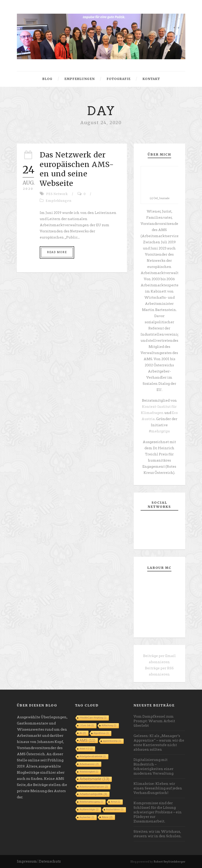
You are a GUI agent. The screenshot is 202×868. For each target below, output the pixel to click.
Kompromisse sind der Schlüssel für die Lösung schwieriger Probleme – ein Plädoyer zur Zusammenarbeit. (158, 812)
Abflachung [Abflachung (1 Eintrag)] (109, 725)
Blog (47, 79)
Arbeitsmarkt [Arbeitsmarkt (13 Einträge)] (94, 779)
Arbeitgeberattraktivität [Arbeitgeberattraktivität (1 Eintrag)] (93, 756)
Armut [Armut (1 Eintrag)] (115, 802)
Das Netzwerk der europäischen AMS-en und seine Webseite (77, 169)
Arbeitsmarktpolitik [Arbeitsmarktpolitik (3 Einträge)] (93, 794)
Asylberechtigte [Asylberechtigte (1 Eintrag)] (89, 810)
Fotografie (119, 79)
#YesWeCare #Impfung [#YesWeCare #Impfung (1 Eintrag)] (93, 718)
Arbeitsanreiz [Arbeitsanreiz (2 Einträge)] (89, 764)
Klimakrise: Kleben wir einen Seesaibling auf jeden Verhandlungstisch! (158, 788)
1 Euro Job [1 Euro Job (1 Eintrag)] (87, 725)
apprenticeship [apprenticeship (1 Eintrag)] (112, 741)
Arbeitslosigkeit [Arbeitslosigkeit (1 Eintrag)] (89, 772)
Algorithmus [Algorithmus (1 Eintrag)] (101, 733)
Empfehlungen (80, 79)
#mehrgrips (159, 431)
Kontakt (151, 79)
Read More (57, 252)
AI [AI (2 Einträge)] (83, 733)
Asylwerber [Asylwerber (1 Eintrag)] (87, 817)
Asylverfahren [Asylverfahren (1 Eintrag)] (115, 810)
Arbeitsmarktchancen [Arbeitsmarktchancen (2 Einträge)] (94, 787)
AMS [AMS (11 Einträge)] (87, 740)
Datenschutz (50, 861)
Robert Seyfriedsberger (169, 862)
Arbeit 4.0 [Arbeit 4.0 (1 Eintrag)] (86, 749)
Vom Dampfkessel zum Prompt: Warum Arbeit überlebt (154, 721)
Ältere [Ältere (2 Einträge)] (107, 817)
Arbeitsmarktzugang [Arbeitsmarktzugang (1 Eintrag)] (91, 802)
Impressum (27, 861)
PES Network (57, 194)
